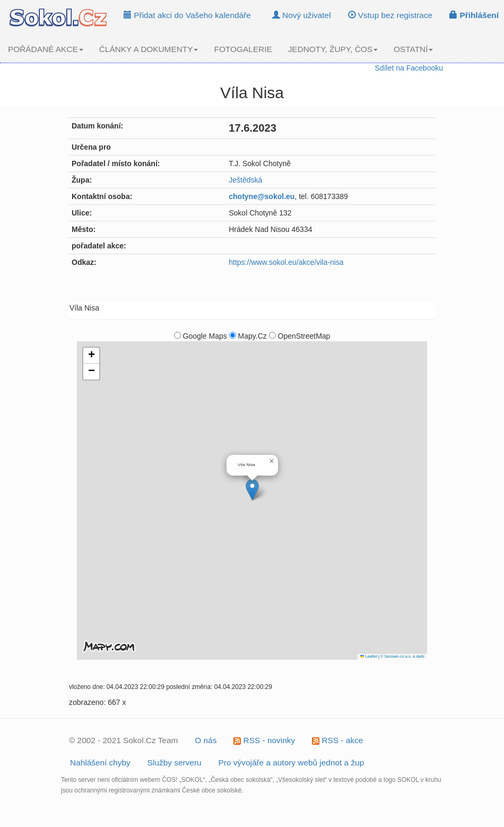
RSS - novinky (264, 740)
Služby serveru (175, 763)
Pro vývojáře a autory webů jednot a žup (292, 763)
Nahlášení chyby (100, 763)
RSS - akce (337, 740)
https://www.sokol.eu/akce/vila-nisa (286, 262)
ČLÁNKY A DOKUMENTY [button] (149, 49)
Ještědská (245, 180)
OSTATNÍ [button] (413, 49)
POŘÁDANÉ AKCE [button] (46, 49)
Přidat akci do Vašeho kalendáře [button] (187, 15)
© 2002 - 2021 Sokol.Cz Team (123, 740)
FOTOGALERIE (243, 49)
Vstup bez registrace (390, 15)
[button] (252, 490)
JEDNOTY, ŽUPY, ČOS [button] (333, 49)
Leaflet (369, 656)
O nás (206, 740)
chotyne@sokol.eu (262, 196)
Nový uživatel (302, 15)
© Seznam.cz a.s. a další (402, 656)
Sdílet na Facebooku (409, 68)
